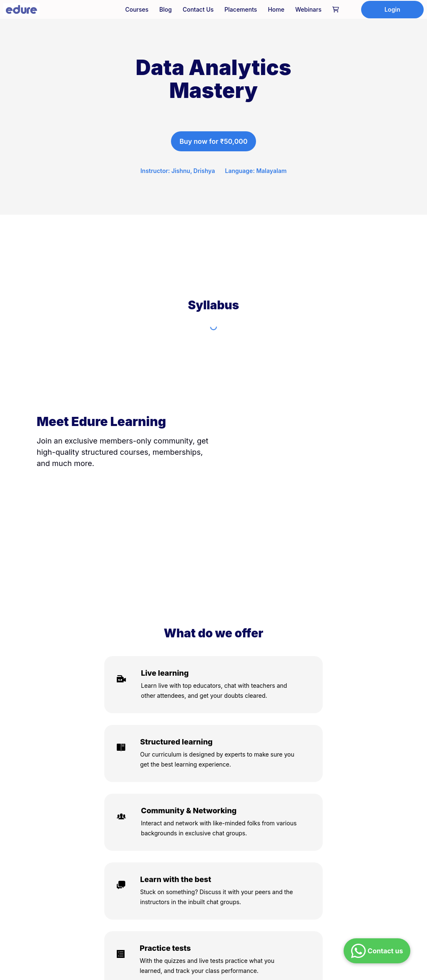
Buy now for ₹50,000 (213, 141)
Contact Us (198, 9)
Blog (166, 9)
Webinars (308, 9)
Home (276, 9)
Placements (241, 9)
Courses (137, 9)
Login (392, 9)
